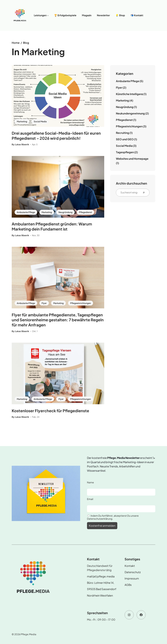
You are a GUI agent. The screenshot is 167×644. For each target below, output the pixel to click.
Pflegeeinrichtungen (81, 303)
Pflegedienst (85, 212)
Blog (26, 43)
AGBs (128, 585)
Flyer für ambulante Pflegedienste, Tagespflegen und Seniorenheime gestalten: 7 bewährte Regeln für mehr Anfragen (58, 320)
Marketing (22, 121)
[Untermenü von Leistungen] (48, 15)
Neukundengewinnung (130, 113)
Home (16, 43)
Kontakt (130, 566)
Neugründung (65, 212)
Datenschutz (133, 572)
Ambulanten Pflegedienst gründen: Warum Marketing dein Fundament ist (52, 226)
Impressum (132, 578)
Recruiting (123, 133)
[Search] (145, 193)
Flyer (44, 303)
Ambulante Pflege (26, 212)
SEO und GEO (125, 139)
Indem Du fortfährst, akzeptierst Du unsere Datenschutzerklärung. (113, 517)
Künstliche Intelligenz (129, 94)
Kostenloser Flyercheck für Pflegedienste (50, 411)
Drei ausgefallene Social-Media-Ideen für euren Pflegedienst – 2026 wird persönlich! (56, 136)
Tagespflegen (125, 152)
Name (90, 482)
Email (90, 499)
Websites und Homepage (132, 159)
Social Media (40, 121)
